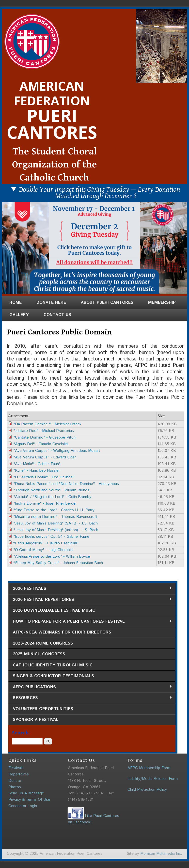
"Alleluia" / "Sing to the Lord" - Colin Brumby (52, 497)
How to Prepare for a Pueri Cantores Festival (90, 622)
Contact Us (57, 315)
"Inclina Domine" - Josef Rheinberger (45, 503)
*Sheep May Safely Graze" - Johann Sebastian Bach (58, 563)
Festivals (16, 768)
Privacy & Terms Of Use (29, 800)
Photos (15, 787)
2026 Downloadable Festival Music (54, 610)
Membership (162, 303)
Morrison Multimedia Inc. (161, 854)
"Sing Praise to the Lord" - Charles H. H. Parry (54, 510)
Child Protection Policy (147, 790)
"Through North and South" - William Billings (51, 490)
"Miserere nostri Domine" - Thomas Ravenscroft (55, 517)
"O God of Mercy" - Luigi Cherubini (43, 550)
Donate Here (51, 303)
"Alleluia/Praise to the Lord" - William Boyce (52, 557)
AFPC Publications (90, 687)
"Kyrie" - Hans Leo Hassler (37, 471)
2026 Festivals (90, 589)
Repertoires (19, 774)
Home (16, 303)
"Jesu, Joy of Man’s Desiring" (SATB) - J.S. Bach (55, 523)
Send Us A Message (26, 793)
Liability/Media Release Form (153, 779)
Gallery (19, 315)
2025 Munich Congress (39, 654)
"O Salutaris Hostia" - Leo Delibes (43, 477)
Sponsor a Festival (36, 720)
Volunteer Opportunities (43, 709)
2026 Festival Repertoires (90, 600)
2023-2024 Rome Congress (43, 643)
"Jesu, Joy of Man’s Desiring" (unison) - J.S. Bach (56, 530)
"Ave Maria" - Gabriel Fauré (37, 464)
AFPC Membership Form (149, 768)
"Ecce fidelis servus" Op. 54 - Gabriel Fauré (51, 537)
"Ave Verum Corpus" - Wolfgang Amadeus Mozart (57, 451)
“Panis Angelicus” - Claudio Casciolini (45, 543)
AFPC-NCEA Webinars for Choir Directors (62, 632)
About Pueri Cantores (107, 303)
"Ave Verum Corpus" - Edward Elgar (45, 457)
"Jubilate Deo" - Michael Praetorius (44, 431)
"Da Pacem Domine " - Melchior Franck (47, 424)
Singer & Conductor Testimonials (53, 676)
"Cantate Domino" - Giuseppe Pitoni (45, 437)
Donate (15, 781)
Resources (90, 698)
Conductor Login (23, 806)
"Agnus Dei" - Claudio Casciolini (41, 444)
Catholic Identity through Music (53, 665)
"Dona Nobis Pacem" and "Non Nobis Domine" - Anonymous (66, 484)
